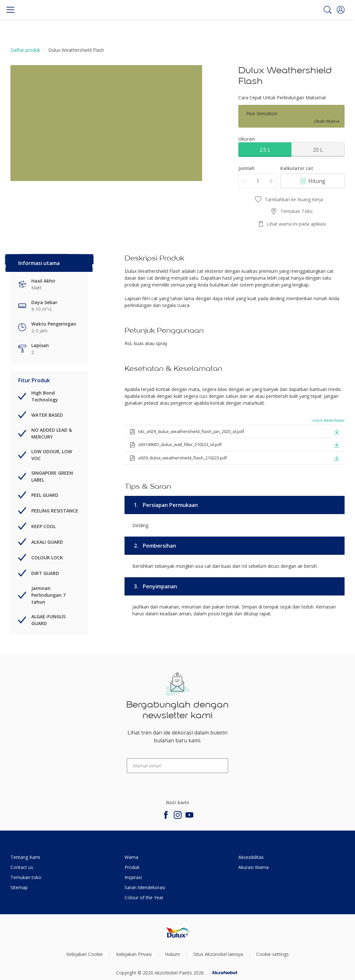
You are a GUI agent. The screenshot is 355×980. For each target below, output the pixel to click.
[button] (341, 10)
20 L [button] (318, 150)
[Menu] (10, 10)
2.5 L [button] (265, 150)
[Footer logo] (178, 932)
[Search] (328, 10)
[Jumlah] (258, 181)
